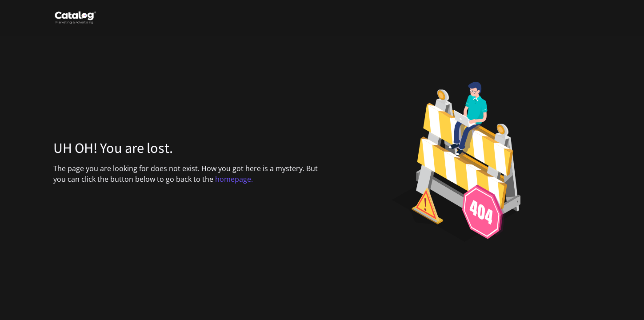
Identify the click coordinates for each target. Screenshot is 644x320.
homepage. (234, 179)
